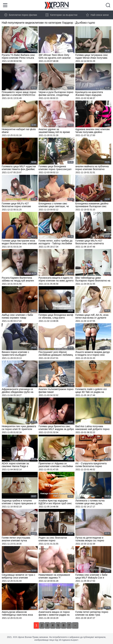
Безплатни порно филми (21, 15)
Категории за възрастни (61, 15)
